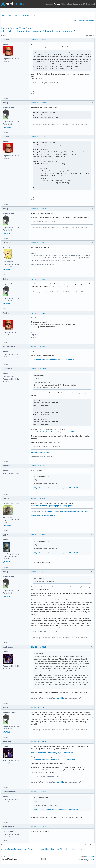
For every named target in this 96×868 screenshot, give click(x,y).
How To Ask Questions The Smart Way (74, 511)
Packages (49, 4)
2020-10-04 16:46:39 (39, 279)
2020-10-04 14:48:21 (39, 40)
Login (33, 15)
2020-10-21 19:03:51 (39, 826)
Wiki (63, 4)
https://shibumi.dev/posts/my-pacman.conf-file (57, 432)
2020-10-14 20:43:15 (39, 647)
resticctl (52, 515)
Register (26, 15)
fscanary (45, 515)
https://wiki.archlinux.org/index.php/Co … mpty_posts (52, 506)
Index (4, 15)
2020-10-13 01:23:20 (39, 466)
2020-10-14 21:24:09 (39, 741)
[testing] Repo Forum (21, 28)
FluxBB (92, 860)
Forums (57, 4)
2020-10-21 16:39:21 (39, 791)
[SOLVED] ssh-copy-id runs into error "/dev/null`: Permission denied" (39, 31)
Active (82, 20)
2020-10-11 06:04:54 (39, 369)
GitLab (69, 4)
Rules (11, 15)
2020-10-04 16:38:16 (39, 209)
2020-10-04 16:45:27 (39, 243)
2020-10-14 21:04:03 (39, 707)
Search (18, 15)
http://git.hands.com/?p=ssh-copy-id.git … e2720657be (52, 753)
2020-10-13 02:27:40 (39, 498)
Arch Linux (12, 4)
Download (91, 4)
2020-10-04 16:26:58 (39, 137)
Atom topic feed (89, 857)
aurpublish (61, 698)
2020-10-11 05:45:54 (39, 347)
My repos (34, 452)
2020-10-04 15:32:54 (39, 103)
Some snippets (44, 452)
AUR (83, 4)
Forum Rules (52, 511)
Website (8, 127)
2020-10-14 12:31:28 (39, 572)
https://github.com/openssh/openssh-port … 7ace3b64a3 (53, 759)
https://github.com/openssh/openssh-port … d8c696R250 (53, 360)
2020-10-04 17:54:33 (39, 313)
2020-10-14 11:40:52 (39, 535)
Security (77, 4)
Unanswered (90, 20)
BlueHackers (36, 515)
